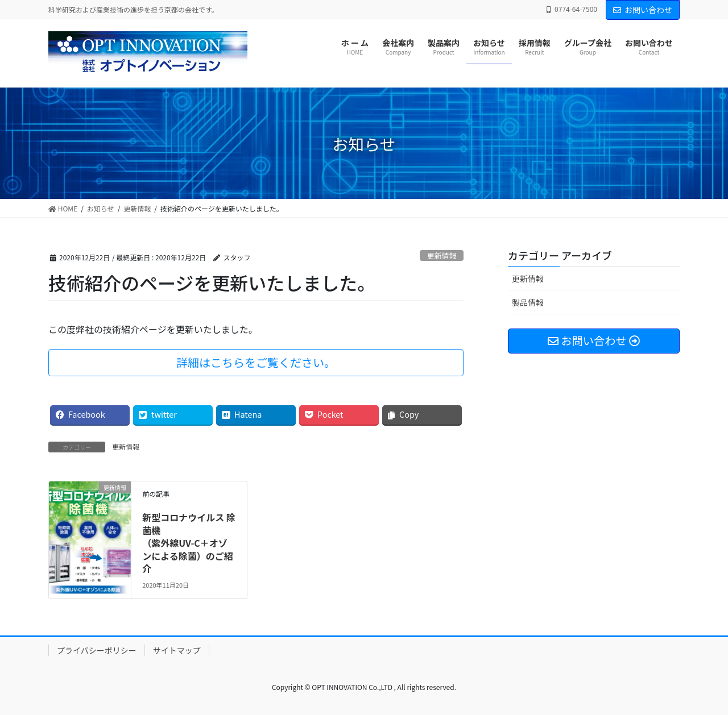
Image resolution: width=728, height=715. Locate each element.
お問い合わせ (643, 10)
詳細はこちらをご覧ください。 (256, 362)
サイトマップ (177, 650)
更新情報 (442, 255)
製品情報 (528, 302)
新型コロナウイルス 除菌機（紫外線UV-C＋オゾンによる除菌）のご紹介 (189, 543)
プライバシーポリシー (97, 650)
